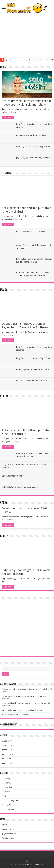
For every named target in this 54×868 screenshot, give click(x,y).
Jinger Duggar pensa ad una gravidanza (34, 158)
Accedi (4, 825)
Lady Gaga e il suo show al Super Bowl (33, 147)
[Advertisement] (27, 34)
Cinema (4, 503)
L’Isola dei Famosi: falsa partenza (30, 232)
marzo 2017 (7, 741)
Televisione (6, 174)
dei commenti (9, 834)
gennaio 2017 (7, 750)
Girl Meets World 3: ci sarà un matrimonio (20, 487)
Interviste (8, 787)
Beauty (4, 536)
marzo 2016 (7, 763)
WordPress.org (8, 838)
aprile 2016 (6, 759)
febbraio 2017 (8, 745)
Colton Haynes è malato (12, 476)
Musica (4, 290)
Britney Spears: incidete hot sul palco (32, 369)
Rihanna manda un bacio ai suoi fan (32, 381)
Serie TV (4, 396)
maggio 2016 (7, 754)
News (3, 67)
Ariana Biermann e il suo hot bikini (31, 135)
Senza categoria (11, 801)
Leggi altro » (8, 117)
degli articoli (9, 829)
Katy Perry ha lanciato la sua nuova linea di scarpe (22, 710)
